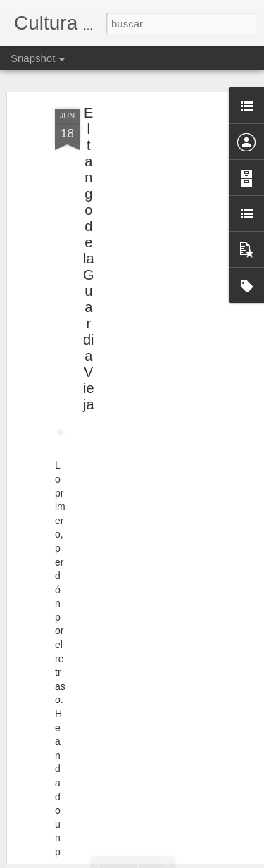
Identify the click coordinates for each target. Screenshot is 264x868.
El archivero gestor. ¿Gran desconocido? (132, 827)
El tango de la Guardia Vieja (89, 242)
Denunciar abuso (233, 860)
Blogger (187, 860)
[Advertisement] (143, 187)
